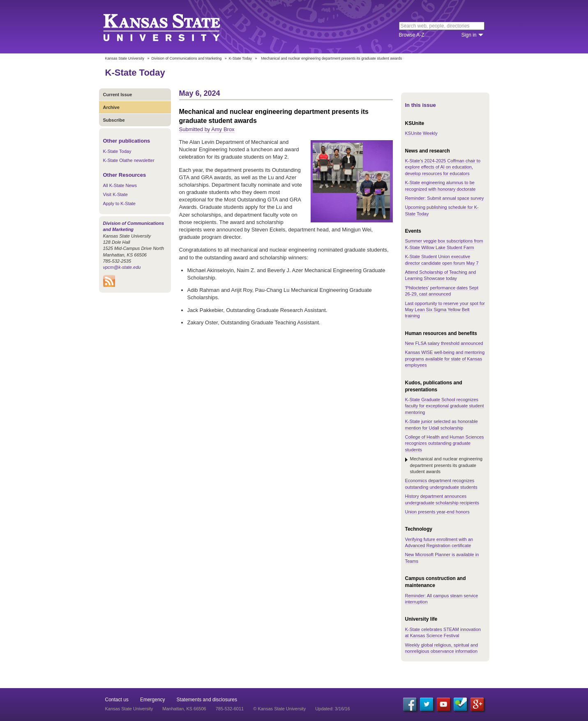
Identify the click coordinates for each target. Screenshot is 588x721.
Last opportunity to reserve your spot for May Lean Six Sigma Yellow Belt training (445, 310)
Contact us (117, 700)
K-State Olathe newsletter (129, 160)
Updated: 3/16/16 (332, 709)
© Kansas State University (279, 709)
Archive (111, 107)
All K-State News (120, 185)
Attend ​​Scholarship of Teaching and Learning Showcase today (441, 275)
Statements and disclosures (207, 700)
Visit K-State (115, 194)
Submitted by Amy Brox (207, 129)
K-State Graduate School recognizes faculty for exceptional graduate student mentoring (445, 406)
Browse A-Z (412, 35)
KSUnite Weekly (421, 133)
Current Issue (118, 95)
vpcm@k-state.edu (122, 267)
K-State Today (240, 58)
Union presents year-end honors (437, 512)
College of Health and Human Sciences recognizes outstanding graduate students (445, 443)
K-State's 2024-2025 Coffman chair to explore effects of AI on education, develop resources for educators (443, 167)
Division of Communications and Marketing (187, 58)
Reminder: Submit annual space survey (445, 198)
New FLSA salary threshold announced (444, 343)
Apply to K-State (120, 203)
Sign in (469, 35)
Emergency (153, 700)
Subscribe (114, 120)
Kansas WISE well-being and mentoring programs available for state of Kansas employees (445, 359)
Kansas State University (172, 27)
